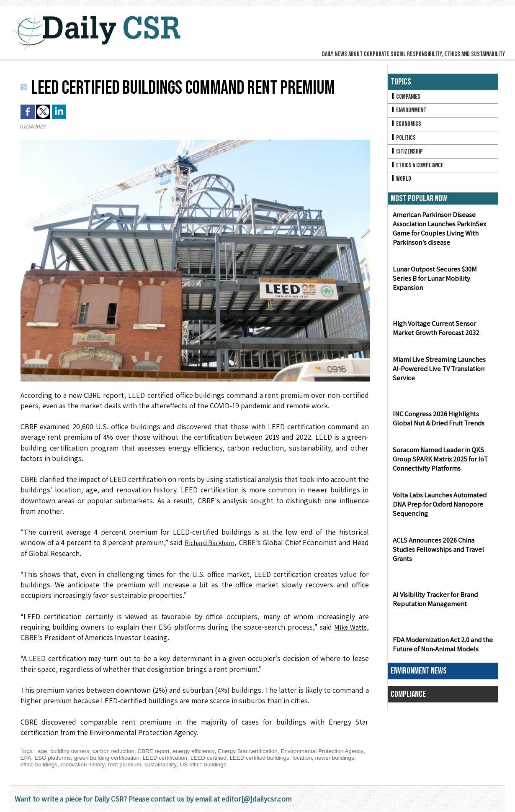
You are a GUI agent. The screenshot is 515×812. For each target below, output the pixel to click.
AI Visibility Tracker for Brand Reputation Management (434, 603)
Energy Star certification (256, 751)
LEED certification (193, 758)
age (42, 751)
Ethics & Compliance (418, 168)
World (401, 182)
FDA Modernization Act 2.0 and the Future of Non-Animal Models (442, 648)
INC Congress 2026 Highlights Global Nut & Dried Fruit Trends (437, 422)
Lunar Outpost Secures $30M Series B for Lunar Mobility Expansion (442, 287)
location (336, 758)
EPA (48, 758)
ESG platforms (76, 758)
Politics (404, 140)
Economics (407, 125)
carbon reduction (116, 751)
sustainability (192, 764)
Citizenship (407, 154)
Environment (409, 111)
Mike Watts (349, 627)
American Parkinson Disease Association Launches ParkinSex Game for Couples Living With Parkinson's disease (438, 233)
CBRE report (158, 751)
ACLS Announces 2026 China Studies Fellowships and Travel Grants (437, 553)
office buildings (66, 764)
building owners (71, 751)
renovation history (112, 764)
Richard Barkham (209, 542)
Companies (406, 97)
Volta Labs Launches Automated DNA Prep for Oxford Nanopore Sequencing (438, 508)
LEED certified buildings (292, 758)
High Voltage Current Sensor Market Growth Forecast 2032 (435, 332)
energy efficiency (200, 751)
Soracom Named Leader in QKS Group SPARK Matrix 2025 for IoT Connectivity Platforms (439, 463)
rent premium (155, 764)
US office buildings (236, 764)
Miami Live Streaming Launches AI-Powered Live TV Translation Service (442, 373)
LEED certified (238, 758)
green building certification (133, 758)
